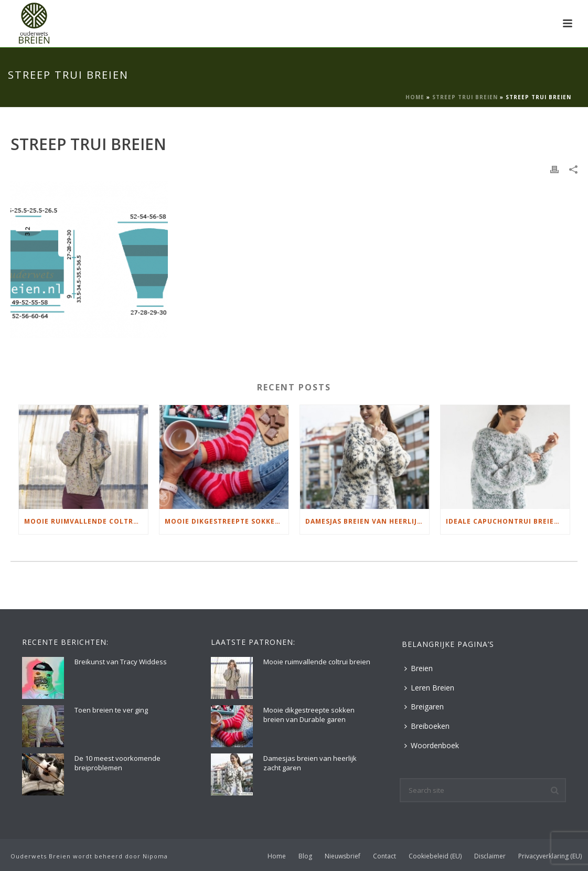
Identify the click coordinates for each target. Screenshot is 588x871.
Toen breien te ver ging (111, 710)
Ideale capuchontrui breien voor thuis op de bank (508, 521)
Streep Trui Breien (465, 97)
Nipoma (155, 856)
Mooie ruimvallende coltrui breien (86, 521)
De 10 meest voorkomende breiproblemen (117, 763)
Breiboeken (427, 726)
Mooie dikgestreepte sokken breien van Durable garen (227, 521)
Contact (384, 856)
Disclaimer (490, 856)
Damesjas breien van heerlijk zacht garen (367, 521)
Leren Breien (429, 688)
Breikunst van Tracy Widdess (121, 662)
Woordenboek (432, 745)
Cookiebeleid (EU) (435, 856)
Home (415, 97)
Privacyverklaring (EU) (550, 856)
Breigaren (424, 707)
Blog (305, 856)
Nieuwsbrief (343, 856)
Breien (419, 668)
